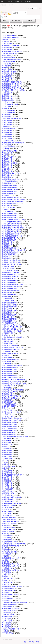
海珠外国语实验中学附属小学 (12, 503)
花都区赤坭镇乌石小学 (9, 191)
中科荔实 (5, 556)
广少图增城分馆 (7, 299)
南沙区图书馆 (7, 400)
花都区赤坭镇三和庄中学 (10, 280)
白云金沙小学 (7, 627)
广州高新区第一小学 (9, 414)
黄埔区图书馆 (7, 183)
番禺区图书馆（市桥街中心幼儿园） (14, 228)
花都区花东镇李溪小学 (9, 214)
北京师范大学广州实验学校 (11, 46)
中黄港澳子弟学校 (8, 341)
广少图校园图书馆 (8, 212)
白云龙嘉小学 (7, 596)
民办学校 (5, 335)
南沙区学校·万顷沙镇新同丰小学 (13, 327)
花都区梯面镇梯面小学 (9, 315)
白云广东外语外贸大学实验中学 (12, 366)
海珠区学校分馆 (7, 617)
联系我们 (32, 642)
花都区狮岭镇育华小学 (9, 307)
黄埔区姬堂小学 (7, 175)
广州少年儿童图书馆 (9, 147)
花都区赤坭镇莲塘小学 (9, 283)
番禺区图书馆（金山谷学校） (12, 86)
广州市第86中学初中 (9, 110)
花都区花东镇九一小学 (9, 378)
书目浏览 (9, 2)
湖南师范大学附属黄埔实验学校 (12, 60)
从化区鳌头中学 (7, 477)
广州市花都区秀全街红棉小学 (12, 230)
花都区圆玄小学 (7, 244)
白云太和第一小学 (8, 266)
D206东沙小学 (7, 560)
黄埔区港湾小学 (7, 120)
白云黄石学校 (7, 114)
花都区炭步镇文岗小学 (9, 240)
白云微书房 (6, 562)
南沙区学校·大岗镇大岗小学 (11, 325)
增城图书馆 (6, 584)
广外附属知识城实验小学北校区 (12, 331)
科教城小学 (6, 465)
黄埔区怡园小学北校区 (9, 72)
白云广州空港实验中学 (9, 54)
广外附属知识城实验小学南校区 (12, 337)
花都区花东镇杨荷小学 (9, 289)
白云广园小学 (7, 623)
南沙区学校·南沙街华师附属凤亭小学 (14, 384)
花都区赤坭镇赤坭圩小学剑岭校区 (13, 201)
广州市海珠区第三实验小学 (11, 522)
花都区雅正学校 (7, 258)
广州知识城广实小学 (9, 386)
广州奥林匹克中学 (8, 615)
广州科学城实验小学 (9, 410)
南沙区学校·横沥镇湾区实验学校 (13, 390)
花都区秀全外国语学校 (9, 218)
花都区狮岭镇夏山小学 (9, 185)
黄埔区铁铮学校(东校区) (10, 163)
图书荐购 (12, 5)
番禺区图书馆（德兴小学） (11, 173)
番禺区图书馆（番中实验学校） (12, 52)
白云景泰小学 (7, 619)
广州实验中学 (7, 80)
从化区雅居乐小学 (8, 489)
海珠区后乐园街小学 (9, 321)
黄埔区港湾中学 (7, 96)
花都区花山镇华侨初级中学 (11, 359)
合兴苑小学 (6, 108)
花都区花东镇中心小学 (9, 311)
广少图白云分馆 (7, 459)
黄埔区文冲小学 (7, 122)
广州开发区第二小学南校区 (11, 37)
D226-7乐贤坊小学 (8, 268)
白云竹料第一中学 (8, 598)
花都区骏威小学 (7, 317)
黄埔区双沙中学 (7, 137)
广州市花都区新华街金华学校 (12, 224)
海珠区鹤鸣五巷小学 (9, 505)
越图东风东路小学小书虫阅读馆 (12, 475)
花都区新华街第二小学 (9, 370)
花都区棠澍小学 (7, 293)
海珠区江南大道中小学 (9, 524)
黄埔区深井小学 (7, 43)
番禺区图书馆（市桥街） (10, 278)
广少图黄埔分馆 (7, 578)
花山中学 (5, 548)
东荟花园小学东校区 (9, 333)
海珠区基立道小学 (8, 532)
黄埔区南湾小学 (7, 159)
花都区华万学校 (7, 256)
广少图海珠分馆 (7, 568)
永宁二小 (5, 461)
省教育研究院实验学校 (9, 151)
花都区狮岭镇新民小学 (9, 424)
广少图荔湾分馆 (7, 92)
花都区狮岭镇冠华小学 (9, 368)
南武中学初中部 (7, 511)
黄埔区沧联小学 (7, 161)
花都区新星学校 (7, 309)
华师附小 (5, 580)
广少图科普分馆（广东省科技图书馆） (15, 544)
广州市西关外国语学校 (9, 552)
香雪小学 (5, 408)
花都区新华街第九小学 (9, 372)
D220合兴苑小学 (8, 515)
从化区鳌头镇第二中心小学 (11, 594)
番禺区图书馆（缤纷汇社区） (12, 276)
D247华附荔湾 (7, 554)
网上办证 (28, 2)
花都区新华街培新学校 (9, 216)
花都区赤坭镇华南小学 (9, 376)
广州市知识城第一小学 (9, 605)
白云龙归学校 (7, 169)
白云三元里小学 (7, 479)
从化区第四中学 (7, 451)
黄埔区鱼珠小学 (7, 48)
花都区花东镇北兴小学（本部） (12, 418)
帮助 (37, 642)
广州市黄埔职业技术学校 (10, 104)
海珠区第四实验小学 (9, 491)
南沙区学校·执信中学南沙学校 (12, 396)
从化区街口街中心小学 (9, 517)
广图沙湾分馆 (7, 438)
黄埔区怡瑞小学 (7, 339)
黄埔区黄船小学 (7, 50)
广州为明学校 (7, 351)
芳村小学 (5, 469)
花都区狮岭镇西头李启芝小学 (12, 420)
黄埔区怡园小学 (7, 133)
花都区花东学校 (7, 206)
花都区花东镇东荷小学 (9, 193)
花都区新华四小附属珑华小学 (12, 287)
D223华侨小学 (7, 449)
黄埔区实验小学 (7, 394)
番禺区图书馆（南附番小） (11, 570)
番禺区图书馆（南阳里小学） (12, 179)
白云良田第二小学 (8, 301)
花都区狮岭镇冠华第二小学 (11, 252)
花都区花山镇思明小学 (9, 254)
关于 (26, 642)
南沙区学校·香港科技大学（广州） (13, 347)
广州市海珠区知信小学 (9, 404)
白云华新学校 (7, 145)
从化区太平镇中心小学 (9, 542)
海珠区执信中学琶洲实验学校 (12, 497)
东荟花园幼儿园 (7, 445)
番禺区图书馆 (7, 440)
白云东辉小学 (7, 613)
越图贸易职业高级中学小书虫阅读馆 (14, 90)
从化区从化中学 (7, 457)
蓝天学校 (5, 534)
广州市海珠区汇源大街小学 (11, 234)
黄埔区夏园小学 (7, 165)
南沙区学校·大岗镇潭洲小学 (11, 262)
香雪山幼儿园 (7, 443)
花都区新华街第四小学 (9, 303)
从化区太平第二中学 (9, 467)
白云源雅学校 (7, 361)
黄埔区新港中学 (7, 98)
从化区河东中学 (7, 483)
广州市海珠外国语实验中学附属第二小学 (15, 436)
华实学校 (5, 576)
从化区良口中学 (7, 507)
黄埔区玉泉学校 (7, 70)
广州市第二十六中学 (9, 530)
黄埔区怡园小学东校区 (9, 129)
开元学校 (5, 155)
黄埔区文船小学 (7, 167)
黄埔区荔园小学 (7, 131)
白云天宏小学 (7, 246)
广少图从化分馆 (7, 621)
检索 (2, 2)
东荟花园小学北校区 (9, 58)
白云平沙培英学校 (8, 141)
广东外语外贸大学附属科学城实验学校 (15, 603)
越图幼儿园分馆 (7, 139)
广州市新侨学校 (7, 78)
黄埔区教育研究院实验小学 (11, 349)
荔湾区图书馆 (7, 313)
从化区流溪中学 (7, 455)
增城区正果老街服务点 (9, 295)
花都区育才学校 (7, 374)
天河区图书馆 (7, 481)
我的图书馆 (18, 2)
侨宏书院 (5, 210)
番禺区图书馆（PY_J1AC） (11, 558)
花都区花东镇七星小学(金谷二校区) (14, 220)
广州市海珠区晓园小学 (9, 181)
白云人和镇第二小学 (9, 611)
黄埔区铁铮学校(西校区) (10, 398)
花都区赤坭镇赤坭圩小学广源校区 (13, 285)
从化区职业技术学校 (9, 590)
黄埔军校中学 (7, 56)
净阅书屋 (5, 631)
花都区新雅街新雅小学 (9, 434)
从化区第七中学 (7, 487)
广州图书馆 (6, 149)
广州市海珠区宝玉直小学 (10, 270)
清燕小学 (5, 463)
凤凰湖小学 (6, 41)
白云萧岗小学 (7, 355)
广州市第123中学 (8, 102)
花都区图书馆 (7, 177)
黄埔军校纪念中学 (8, 100)
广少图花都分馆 (7, 582)
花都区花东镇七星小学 (9, 432)
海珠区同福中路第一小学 (10, 493)
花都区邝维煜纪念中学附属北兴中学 (14, 199)
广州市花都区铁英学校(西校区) (12, 118)
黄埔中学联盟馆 (7, 343)
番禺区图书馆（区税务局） (11, 272)
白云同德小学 (7, 195)
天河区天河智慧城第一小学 (11, 629)
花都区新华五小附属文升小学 (12, 264)
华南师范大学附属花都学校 (11, 291)
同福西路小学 (7, 526)
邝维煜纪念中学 (7, 540)
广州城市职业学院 (8, 416)
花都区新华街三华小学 (9, 422)
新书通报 (3, 5)
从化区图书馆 (7, 76)
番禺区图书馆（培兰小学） (11, 564)
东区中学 (5, 68)
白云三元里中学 (7, 607)
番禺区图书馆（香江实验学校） (12, 88)
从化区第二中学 (7, 453)
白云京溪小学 (7, 625)
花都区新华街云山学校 (9, 305)
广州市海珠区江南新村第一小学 (12, 236)
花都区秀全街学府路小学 (10, 238)
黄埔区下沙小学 (7, 125)
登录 (40, 8)
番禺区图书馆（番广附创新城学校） (14, 143)
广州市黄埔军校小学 (9, 35)
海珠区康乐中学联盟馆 (9, 329)
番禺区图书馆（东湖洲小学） (12, 609)
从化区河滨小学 (7, 495)
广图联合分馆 (7, 64)
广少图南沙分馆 (7, 135)
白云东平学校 (7, 116)
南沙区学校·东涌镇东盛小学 (11, 260)
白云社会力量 (7, 538)
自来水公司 (6, 509)
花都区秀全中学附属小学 (10, 189)
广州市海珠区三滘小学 (9, 519)
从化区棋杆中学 (7, 473)
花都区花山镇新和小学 (9, 187)
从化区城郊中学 (7, 485)
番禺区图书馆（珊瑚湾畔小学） (12, 586)
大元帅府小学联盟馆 (9, 528)
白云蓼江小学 (7, 574)
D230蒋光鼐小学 (8, 536)
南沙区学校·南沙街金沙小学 (11, 382)
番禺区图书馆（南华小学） (11, 566)
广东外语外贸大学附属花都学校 (12, 222)
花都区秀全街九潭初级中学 (11, 353)
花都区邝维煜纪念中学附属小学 (12, 226)
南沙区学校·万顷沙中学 (10, 392)
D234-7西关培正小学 (9, 208)
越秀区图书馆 (7, 572)
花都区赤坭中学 (7, 242)
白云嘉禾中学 (7, 94)
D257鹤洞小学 (7, 364)
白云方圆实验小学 (8, 588)
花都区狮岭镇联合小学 (9, 204)
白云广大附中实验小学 (9, 428)
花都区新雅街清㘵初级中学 (11, 248)
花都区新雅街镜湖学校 (9, 319)
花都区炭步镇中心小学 (9, 426)
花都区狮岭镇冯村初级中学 (11, 546)
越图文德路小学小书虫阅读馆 (12, 412)
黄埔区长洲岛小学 (8, 157)
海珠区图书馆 (7, 297)
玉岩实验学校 (7, 388)
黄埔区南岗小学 (7, 171)
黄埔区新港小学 (7, 153)
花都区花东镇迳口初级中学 (11, 197)
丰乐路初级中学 (7, 357)
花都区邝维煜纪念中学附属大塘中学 (14, 250)
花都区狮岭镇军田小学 (9, 430)
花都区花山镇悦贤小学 (9, 274)
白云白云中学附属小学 (9, 406)
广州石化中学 (7, 106)
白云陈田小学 (7, 592)
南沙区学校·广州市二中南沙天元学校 (14, 380)
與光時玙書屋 (7, 513)
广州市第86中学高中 (9, 112)
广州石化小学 (7, 127)
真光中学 (5, 447)
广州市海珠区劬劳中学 (9, 323)
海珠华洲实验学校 (8, 499)
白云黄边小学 (7, 601)
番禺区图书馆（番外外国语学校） (13, 84)
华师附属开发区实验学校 (10, 345)
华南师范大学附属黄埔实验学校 (12, 82)
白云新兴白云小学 (8, 402)
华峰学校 (5, 39)
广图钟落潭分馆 (7, 74)
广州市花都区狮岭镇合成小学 (12, 232)
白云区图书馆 (7, 66)
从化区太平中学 (7, 471)
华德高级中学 (7, 550)
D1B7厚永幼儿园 (8, 633)
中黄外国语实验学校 (9, 62)
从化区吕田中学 (7, 501)
